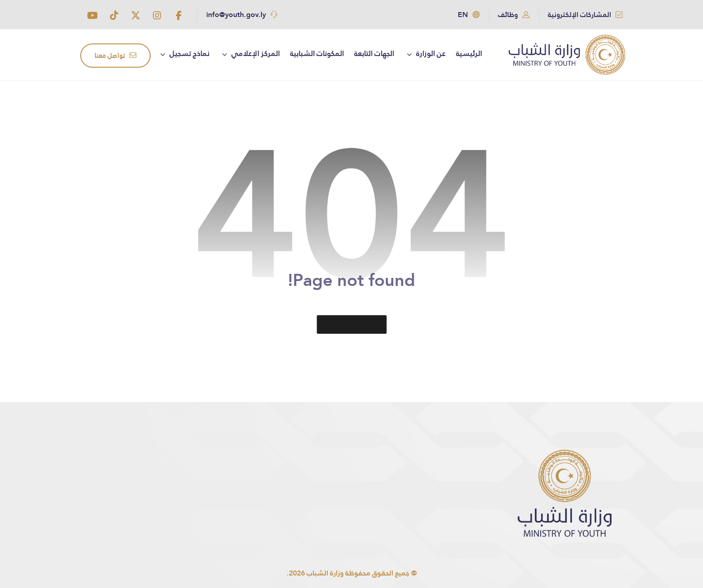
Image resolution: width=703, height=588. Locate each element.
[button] (178, 15)
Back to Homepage (351, 324)
